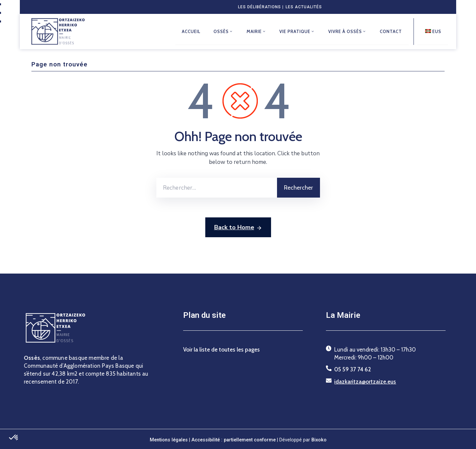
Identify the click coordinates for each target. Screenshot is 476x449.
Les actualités (304, 7)
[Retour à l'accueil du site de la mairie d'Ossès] (58, 31)
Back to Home (238, 228)
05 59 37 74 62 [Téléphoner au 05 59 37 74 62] (353, 369)
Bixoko (319, 440)
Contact (391, 31)
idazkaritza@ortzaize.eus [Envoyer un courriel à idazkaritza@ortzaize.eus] (365, 381)
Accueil (191, 31)
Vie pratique (297, 31)
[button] (14, 438)
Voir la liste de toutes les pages (221, 349)
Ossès (223, 31)
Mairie (256, 31)
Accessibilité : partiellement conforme (234, 440)
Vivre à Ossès (347, 31)
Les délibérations (259, 7)
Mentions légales (169, 440)
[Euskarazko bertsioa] (433, 31)
